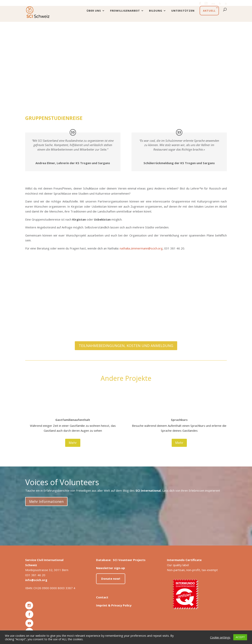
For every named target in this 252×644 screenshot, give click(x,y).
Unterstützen (183, 11)
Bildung (156, 11)
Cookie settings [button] (220, 637)
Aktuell (209, 11)
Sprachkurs (179, 420)
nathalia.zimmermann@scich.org (141, 248)
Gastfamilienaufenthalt (73, 420)
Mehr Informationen (46, 501)
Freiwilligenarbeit (125, 11)
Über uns (94, 11)
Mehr (73, 443)
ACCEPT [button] (240, 637)
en (213, 4)
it (226, 4)
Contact (102, 597)
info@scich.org (36, 580)
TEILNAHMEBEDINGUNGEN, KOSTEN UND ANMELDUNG (126, 346)
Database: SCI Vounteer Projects (121, 560)
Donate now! (111, 579)
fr (220, 4)
